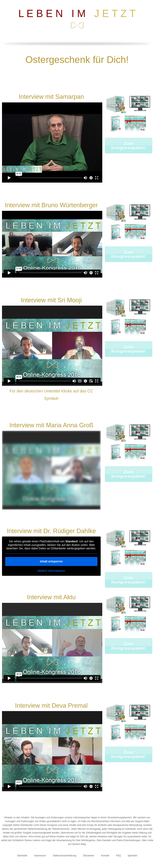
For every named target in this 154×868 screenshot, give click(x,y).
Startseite (22, 856)
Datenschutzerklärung (64, 856)
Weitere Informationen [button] (51, 571)
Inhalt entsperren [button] (51, 561)
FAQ (119, 856)
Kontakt (105, 856)
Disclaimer (89, 856)
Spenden (132, 856)
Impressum (40, 856)
